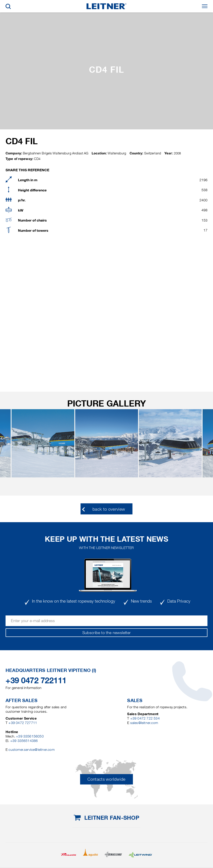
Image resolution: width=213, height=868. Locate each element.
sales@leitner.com (144, 723)
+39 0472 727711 (23, 723)
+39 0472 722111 (36, 680)
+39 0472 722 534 (145, 718)
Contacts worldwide (106, 779)
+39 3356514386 (24, 741)
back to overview (109, 509)
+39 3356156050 (30, 736)
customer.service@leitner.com (31, 750)
